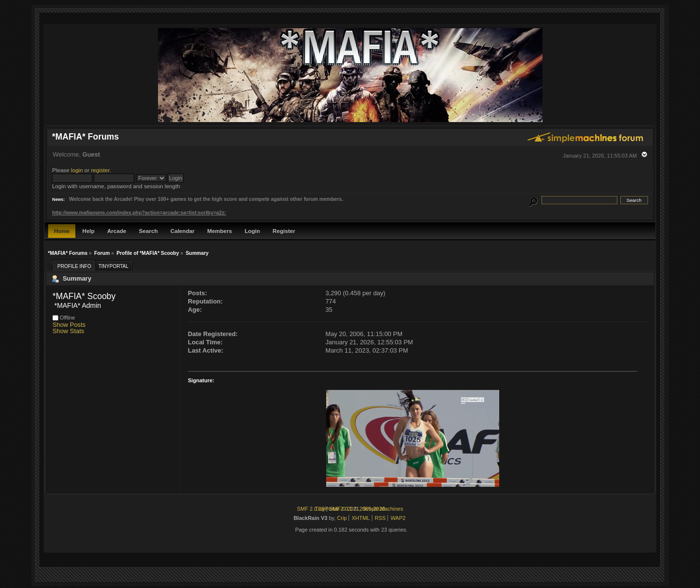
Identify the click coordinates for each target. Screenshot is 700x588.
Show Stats (68, 331)
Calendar (183, 231)
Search (149, 231)
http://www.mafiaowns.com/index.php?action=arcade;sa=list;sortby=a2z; (139, 213)
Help (88, 231)
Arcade (116, 231)
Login (252, 231)
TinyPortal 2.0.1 (334, 509)
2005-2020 (372, 509)
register (100, 170)
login (77, 170)
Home (62, 231)
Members (219, 231)
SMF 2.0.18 (311, 509)
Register (284, 231)
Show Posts (69, 325)
